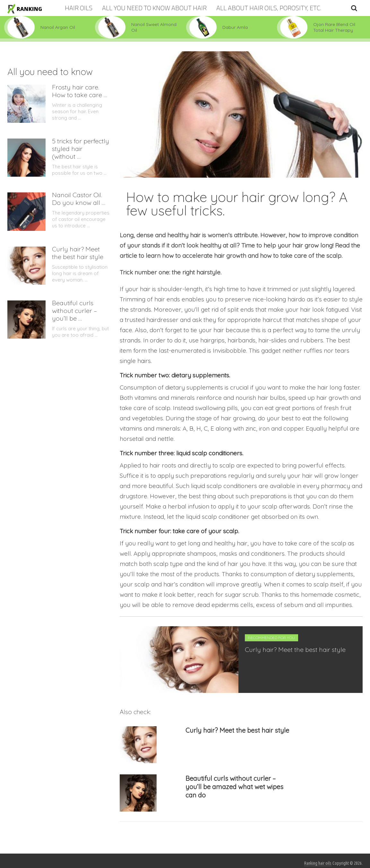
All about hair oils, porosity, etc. (269, 8)
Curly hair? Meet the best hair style (295, 649)
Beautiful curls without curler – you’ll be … (74, 311)
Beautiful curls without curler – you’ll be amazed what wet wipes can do (234, 787)
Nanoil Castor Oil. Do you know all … (79, 199)
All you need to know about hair (154, 8)
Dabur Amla (235, 27)
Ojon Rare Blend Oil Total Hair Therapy (334, 27)
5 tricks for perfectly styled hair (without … (81, 149)
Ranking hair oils (318, 863)
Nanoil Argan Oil (58, 27)
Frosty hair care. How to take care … (80, 91)
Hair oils (79, 8)
